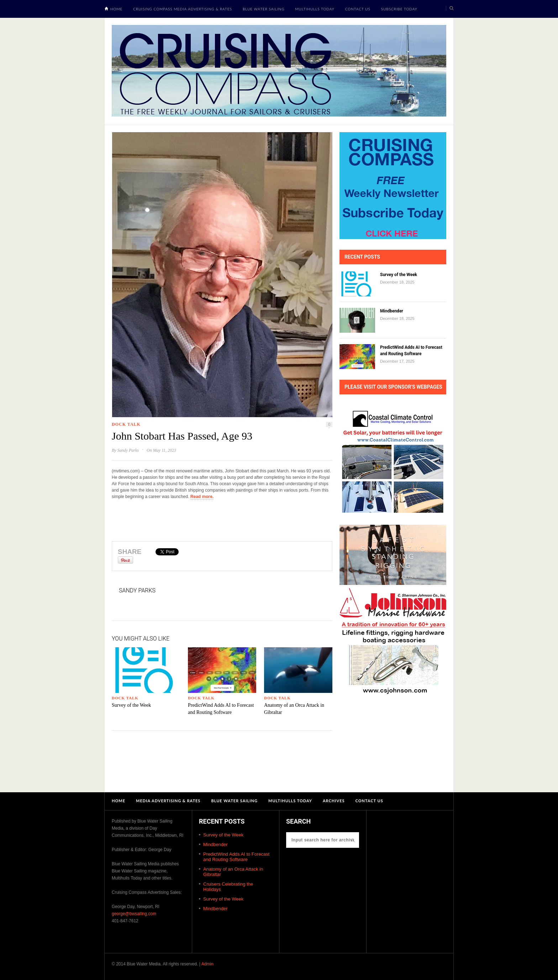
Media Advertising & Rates (168, 801)
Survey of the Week (131, 705)
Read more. (202, 497)
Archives (334, 801)
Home (116, 9)
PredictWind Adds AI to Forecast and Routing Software (236, 857)
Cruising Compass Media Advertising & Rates (183, 9)
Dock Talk (126, 424)
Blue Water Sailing (264, 9)
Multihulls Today (315, 9)
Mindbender (392, 311)
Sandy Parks (128, 450)
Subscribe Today (399, 9)
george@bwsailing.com (134, 914)
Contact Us (358, 9)
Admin (207, 964)
